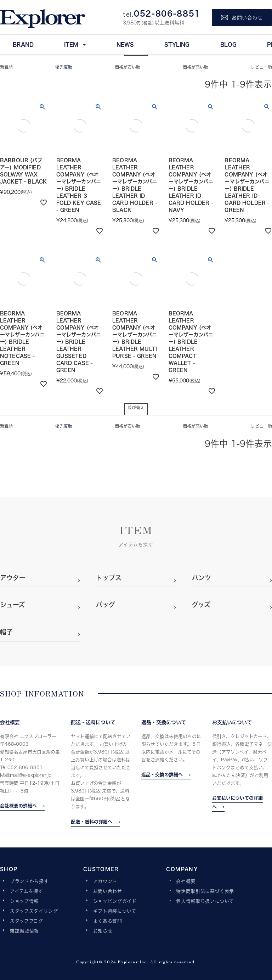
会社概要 (186, 881)
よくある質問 (108, 921)
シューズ (12, 605)
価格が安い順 (127, 67)
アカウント (105, 881)
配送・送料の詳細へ (92, 822)
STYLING (177, 44)
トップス (109, 578)
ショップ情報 (24, 901)
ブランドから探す (29, 881)
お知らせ (103, 931)
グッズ (201, 605)
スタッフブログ (27, 921)
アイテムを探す (27, 891)
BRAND (23, 44)
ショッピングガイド (115, 901)
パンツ (202, 578)
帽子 (6, 632)
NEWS (125, 44)
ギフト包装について (115, 911)
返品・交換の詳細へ (162, 774)
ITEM (71, 44)
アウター (13, 578)
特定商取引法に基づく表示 (205, 891)
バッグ (106, 605)
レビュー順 (261, 67)
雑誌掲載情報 (24, 931)
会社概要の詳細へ (18, 806)
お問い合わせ (108, 891)
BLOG (228, 44)
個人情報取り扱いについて (205, 901)
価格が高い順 (195, 67)
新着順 (6, 67)
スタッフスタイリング (34, 911)
